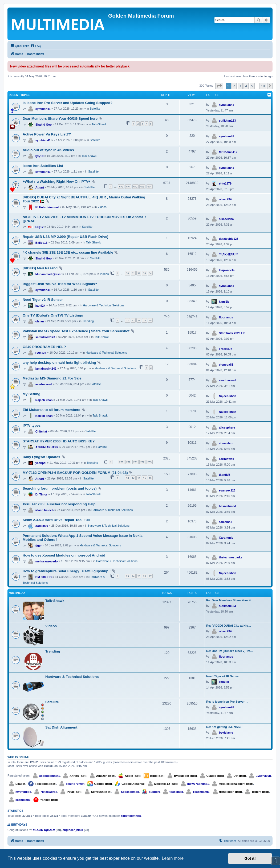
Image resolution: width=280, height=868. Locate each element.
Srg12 (40, 227)
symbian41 (43, 109)
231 (135, 462)
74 (144, 320)
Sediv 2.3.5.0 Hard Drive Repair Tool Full (56, 520)
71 (127, 320)
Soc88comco (130, 792)
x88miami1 (23, 800)
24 (133, 576)
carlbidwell (227, 459)
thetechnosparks (231, 557)
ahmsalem (226, 443)
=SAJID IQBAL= (44, 830)
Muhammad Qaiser (48, 274)
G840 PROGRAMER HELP (44, 347)
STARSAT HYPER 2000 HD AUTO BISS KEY (59, 441)
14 (139, 478)
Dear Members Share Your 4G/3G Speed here (60, 119)
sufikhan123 (228, 121)
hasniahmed (228, 506)
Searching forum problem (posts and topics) (60, 488)
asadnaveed (44, 384)
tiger (39, 546)
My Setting (32, 394)
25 (139, 576)
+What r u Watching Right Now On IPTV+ (56, 181)
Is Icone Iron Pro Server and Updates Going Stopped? (68, 103)
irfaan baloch (44, 510)
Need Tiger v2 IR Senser (43, 300)
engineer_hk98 (73, 830)
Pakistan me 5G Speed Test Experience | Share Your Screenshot (76, 331)
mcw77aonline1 (198, 784)
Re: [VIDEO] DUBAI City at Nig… (229, 626)
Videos (102, 207)
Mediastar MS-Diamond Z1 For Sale (52, 378)
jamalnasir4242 (46, 369)
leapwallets (227, 270)
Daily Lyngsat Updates (41, 457)
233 (150, 462)
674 (150, 187)
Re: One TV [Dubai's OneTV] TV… (230, 651)
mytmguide (23, 792)
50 (127, 273)
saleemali (226, 522)
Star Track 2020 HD (232, 333)
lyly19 (40, 156)
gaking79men (75, 784)
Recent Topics (20, 95)
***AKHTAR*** (228, 254)
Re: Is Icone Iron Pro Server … (227, 702)
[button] (219, 86)
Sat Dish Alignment (61, 727)
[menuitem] (36, 46)
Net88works (49, 792)
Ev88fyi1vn (263, 776)
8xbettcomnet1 (50, 776)
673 (142, 187)
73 (139, 320)
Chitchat (41, 431)
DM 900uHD (44, 577)
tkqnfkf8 (225, 475)
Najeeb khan (44, 400)
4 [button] (246, 86)
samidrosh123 (45, 337)
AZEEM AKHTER (47, 447)
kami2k (40, 306)
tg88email (176, 792)
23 (127, 576)
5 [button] (252, 86)
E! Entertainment (47, 207)
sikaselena (226, 219)
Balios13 (41, 243)
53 (144, 273)
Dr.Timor (41, 494)
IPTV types (32, 425)
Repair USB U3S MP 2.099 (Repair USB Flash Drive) (66, 237)
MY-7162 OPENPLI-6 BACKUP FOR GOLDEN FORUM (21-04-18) (75, 473)
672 (135, 187)
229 (121, 462)
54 (150, 273)
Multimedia (17, 593)
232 (142, 462)
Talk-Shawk (99, 124)
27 (150, 576)
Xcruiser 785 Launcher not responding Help (59, 504)
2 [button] (234, 86)
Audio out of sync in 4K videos (48, 150)
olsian (40, 321)
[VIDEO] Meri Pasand (40, 268)
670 (121, 187)
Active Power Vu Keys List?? (47, 134)
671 (128, 187)
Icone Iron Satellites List (43, 166)
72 (133, 320)
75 (150, 320)
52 (139, 273)
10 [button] (263, 86)
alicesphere (227, 427)
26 (144, 576)
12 (127, 478)
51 (133, 273)
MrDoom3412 (228, 152)
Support (154, 792)
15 (144, 478)
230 (128, 462)
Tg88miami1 (201, 792)
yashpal (41, 463)
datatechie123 (229, 239)
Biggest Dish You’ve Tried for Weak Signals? (60, 284)
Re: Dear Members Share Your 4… (230, 600)
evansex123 (227, 490)
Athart (40, 187)
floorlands (226, 317)
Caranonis (226, 538)
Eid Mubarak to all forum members (51, 410)
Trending (88, 321)
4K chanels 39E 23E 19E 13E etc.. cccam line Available (68, 252)
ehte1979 (225, 183)
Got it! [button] (250, 858)
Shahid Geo (44, 125)
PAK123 (41, 353)
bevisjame (226, 733)
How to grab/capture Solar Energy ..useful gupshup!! (67, 571)
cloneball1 (226, 365)
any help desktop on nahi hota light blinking (59, 363)
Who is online (18, 757)
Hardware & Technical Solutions (104, 305)
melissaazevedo (47, 561)
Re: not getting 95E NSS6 (224, 727)
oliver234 (225, 199)
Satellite (95, 109)
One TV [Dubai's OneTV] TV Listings (53, 315)
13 (133, 478)
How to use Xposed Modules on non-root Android (64, 555)
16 (150, 478)
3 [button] (240, 86)
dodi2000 (42, 526)
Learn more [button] (173, 858)
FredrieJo (226, 349)
